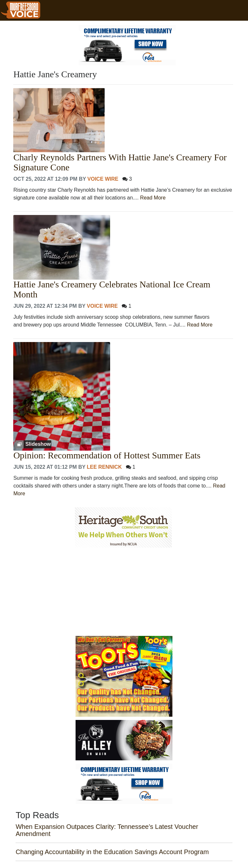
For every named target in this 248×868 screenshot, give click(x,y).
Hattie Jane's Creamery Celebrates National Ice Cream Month (112, 289)
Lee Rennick (104, 467)
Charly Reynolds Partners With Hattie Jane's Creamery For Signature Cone (120, 162)
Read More (153, 198)
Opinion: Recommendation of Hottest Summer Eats (107, 455)
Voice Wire (103, 179)
